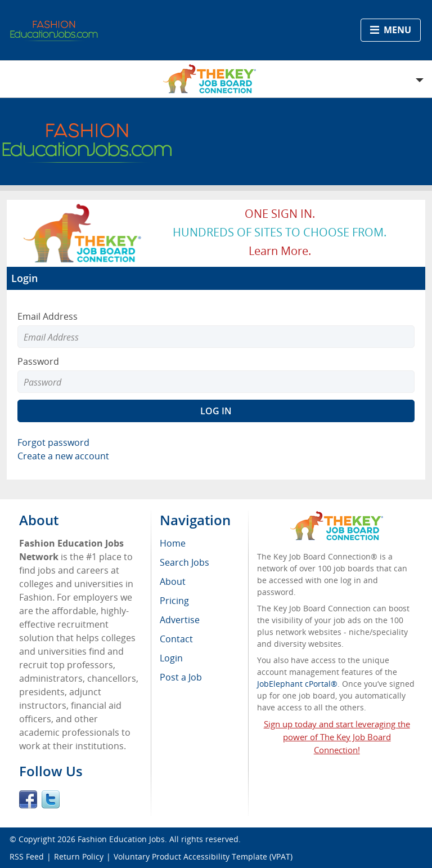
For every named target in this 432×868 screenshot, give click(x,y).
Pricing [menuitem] (174, 601)
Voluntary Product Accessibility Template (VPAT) (203, 856)
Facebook (28, 799)
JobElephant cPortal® (297, 684)
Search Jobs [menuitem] (184, 562)
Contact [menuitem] (176, 639)
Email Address (48, 316)
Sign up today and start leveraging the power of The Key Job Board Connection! (337, 737)
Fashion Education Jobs (121, 839)
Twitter (51, 799)
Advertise (180, 620)
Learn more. (280, 251)
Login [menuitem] (171, 658)
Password (38, 361)
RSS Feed (27, 856)
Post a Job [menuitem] (181, 677)
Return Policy (79, 856)
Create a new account (63, 456)
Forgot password (53, 442)
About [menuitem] (173, 581)
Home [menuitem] (173, 543)
